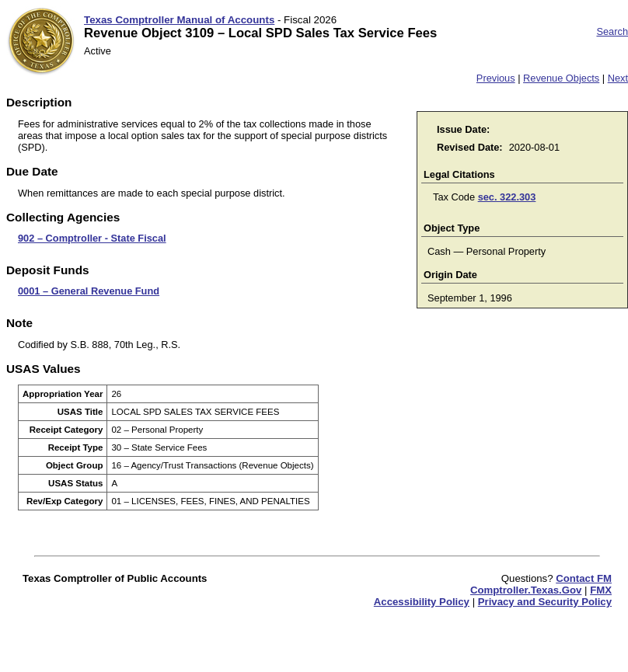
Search (612, 31)
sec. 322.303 (507, 197)
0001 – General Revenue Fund (89, 291)
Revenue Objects (561, 78)
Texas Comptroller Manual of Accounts (179, 20)
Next (618, 78)
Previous (496, 78)
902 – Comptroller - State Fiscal (92, 238)
